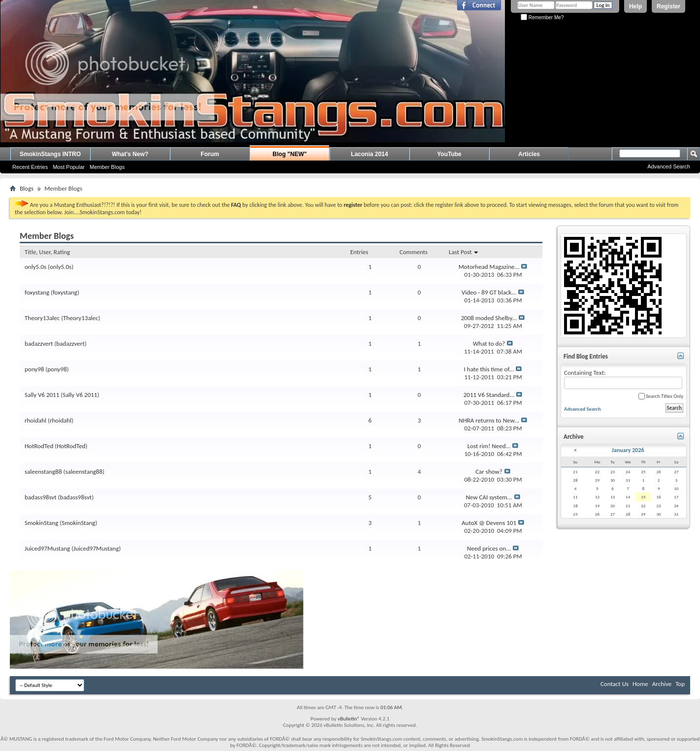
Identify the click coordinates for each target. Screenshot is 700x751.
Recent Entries (30, 167)
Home (640, 684)
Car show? (489, 472)
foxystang (37, 292)
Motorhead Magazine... (489, 267)
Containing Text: (623, 379)
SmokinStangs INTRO (50, 154)
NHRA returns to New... (489, 420)
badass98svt (41, 497)
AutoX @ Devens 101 (489, 523)
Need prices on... (489, 548)
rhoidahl (35, 420)
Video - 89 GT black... (489, 292)
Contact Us (615, 684)
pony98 (34, 369)
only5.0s (35, 267)
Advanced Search (669, 166)
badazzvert (39, 343)
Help (635, 6)
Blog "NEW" (289, 154)
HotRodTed (39, 446)
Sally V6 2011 (42, 395)
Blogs (27, 188)
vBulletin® (349, 719)
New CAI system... (489, 497)
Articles (529, 154)
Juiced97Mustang (47, 548)
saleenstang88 (43, 472)
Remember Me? (542, 17)
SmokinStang (41, 523)
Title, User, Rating (47, 252)
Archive (662, 684)
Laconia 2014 (369, 154)
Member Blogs (107, 167)
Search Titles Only (661, 396)
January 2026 (628, 450)
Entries (359, 252)
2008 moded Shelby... (489, 318)
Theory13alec (42, 318)
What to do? (489, 343)
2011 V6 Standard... (489, 395)
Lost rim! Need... (489, 446)
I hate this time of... (489, 369)
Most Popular (69, 167)
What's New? (130, 154)
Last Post (464, 252)
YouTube (449, 154)
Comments (414, 252)
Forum (210, 154)
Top (680, 684)
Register (668, 6)
